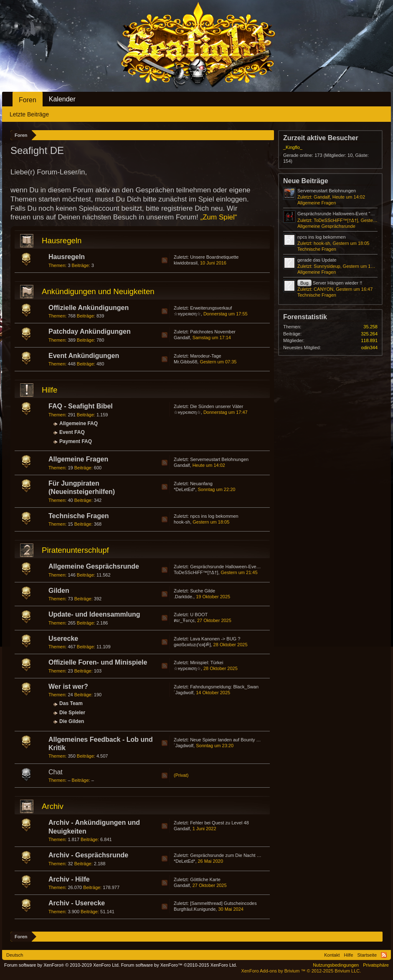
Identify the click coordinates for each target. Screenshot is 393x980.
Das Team (71, 703)
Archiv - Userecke (77, 903)
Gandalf (182, 338)
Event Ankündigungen (84, 356)
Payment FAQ (76, 441)
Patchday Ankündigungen (90, 331)
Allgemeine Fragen (78, 459)
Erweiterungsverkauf (211, 308)
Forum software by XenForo (62, 965)
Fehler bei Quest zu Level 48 (219, 823)
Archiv (53, 806)
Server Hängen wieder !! (330, 283)
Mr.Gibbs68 (185, 362)
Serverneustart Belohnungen (219, 459)
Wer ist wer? (68, 687)
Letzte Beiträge (29, 114)
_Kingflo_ (293, 147)
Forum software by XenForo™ (179, 965)
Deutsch (15, 955)
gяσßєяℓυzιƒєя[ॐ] (192, 645)
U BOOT (199, 615)
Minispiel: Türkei (207, 663)
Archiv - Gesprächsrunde (88, 855)
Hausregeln (62, 241)
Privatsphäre (376, 965)
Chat (56, 772)
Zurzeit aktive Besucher (321, 138)
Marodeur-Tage (206, 356)
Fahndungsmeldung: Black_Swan (224, 687)
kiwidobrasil (186, 263)
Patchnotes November (213, 332)
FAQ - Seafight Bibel (81, 406)
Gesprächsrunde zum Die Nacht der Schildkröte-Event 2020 (251, 855)
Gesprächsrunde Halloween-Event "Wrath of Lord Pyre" (247, 567)
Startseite (367, 955)
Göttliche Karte (205, 879)
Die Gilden (72, 721)
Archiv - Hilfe (69, 879)
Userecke (63, 639)
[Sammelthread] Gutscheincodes (223, 903)
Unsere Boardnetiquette (214, 257)
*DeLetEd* (184, 489)
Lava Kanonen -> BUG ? (215, 639)
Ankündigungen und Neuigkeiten (98, 291)
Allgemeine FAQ (79, 423)
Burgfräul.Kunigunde (195, 909)
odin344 (369, 348)
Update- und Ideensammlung (94, 614)
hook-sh (182, 522)
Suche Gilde (203, 591)
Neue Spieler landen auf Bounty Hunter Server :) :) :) (243, 740)
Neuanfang (201, 484)
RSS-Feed (165, 260)
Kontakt (332, 955)
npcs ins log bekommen (214, 516)
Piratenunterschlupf (75, 550)
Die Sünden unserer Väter (217, 406)
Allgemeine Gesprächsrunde (94, 566)
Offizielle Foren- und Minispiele (98, 662)
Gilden (59, 591)
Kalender (62, 99)
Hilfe (49, 390)
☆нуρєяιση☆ (187, 314)
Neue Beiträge (306, 181)
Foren (28, 100)
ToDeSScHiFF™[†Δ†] (196, 572)
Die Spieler (72, 713)
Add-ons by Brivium (301, 971)
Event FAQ (72, 432)
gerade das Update (317, 260)
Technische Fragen (79, 516)
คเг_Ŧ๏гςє (184, 620)
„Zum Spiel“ (219, 217)
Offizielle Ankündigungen (89, 308)
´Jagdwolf (184, 693)
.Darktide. (184, 597)
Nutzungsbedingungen (336, 965)
